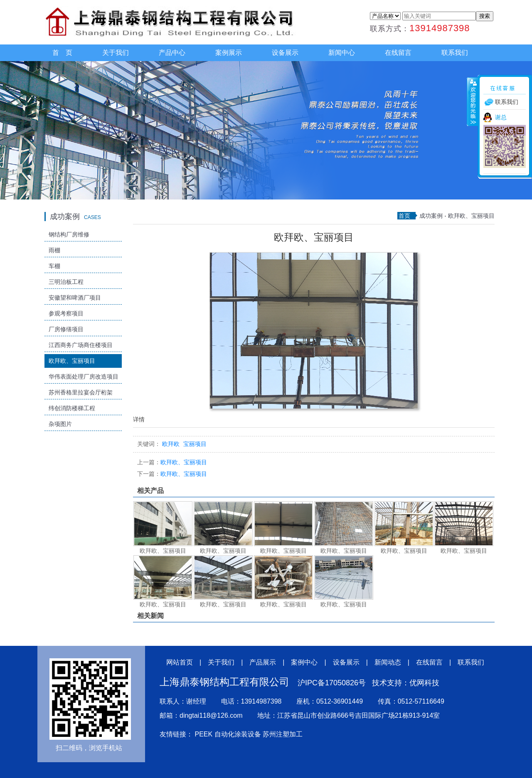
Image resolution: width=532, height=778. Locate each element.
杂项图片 (60, 424)
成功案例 (431, 216)
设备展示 (285, 53)
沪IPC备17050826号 (332, 683)
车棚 (54, 266)
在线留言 (398, 53)
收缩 (473, 101)
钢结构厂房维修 (69, 234)
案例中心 (304, 662)
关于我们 (116, 53)
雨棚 (54, 250)
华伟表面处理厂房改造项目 (84, 377)
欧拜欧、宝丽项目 (72, 361)
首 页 (62, 53)
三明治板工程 (66, 282)
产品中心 (172, 53)
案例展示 (229, 53)
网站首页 (180, 662)
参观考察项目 (66, 313)
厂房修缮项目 (66, 329)
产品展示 (263, 662)
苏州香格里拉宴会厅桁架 (81, 392)
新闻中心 (342, 53)
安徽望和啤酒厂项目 (75, 298)
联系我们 (455, 53)
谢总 (501, 117)
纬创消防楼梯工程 (72, 408)
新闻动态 (388, 662)
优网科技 (424, 683)
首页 (404, 216)
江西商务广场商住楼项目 (81, 345)
